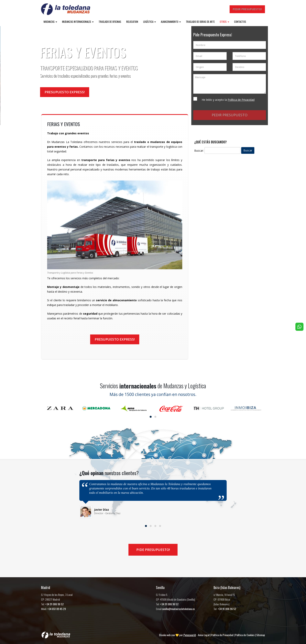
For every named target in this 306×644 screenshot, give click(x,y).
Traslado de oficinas (110, 22)
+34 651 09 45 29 (57, 609)
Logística (148, 22)
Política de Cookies (245, 635)
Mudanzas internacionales (77, 22)
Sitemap (261, 635)
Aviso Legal (204, 635)
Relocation (132, 22)
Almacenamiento (170, 22)
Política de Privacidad (222, 635)
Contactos (240, 22)
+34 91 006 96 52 (54, 604)
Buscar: (199, 151)
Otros (223, 22)
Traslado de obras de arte (200, 22)
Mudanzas (49, 22)
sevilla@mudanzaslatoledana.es (178, 609)
